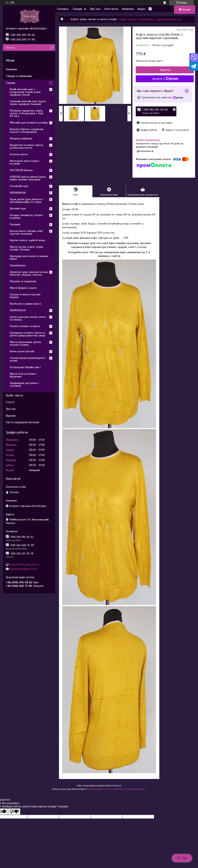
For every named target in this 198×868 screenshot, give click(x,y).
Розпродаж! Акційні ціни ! (25, 367)
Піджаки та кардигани (23, 281)
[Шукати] (52, 48)
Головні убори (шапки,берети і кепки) (28, 359)
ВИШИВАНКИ (18, 193)
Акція (141, 9)
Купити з (165, 79)
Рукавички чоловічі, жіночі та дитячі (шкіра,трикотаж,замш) (28, 334)
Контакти (111, 9)
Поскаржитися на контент (102, 789)
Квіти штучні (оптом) (22, 351)
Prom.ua (117, 786)
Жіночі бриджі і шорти (23, 288)
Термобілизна (18, 265)
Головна (63, 9)
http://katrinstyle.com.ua (24, 564)
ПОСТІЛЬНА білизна (21, 170)
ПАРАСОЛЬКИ (18, 310)
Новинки (128, 9)
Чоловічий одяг (19, 186)
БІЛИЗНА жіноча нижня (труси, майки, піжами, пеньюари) (28, 178)
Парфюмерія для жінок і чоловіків (24, 384)
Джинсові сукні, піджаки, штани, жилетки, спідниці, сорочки (29, 273)
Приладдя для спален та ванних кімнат (29, 257)
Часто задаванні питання (22, 422)
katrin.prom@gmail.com (23, 569)
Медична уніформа (21, 138)
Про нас (95, 9)
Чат (182, 858)
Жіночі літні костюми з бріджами (23, 375)
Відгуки (11, 416)
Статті (10, 402)
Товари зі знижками (19, 76)
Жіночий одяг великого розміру (29, 123)
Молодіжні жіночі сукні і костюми (24, 162)
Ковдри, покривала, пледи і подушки (26, 216)
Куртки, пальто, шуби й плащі (27, 240)
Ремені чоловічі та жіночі (25, 326)
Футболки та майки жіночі (25, 304)
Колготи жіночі (19, 154)
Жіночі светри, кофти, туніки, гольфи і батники (27, 248)
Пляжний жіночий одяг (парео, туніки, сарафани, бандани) (28, 103)
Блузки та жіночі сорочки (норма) (25, 296)
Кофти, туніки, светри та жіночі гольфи (94, 19)
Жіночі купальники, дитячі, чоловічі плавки (26, 343)
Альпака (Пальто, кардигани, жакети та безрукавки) (27, 131)
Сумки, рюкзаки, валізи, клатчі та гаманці (28, 318)
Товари (77, 9)
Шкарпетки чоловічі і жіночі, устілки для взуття (27, 146)
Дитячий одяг (18, 209)
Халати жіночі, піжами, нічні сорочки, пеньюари (26, 232)
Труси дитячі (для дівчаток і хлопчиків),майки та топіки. (26, 201)
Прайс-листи (14, 395)
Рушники (15, 224)
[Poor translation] (14, 812)
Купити (165, 70)
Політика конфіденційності (132, 789)
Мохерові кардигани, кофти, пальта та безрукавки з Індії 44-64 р (27, 113)
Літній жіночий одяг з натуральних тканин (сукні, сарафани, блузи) (25, 92)
